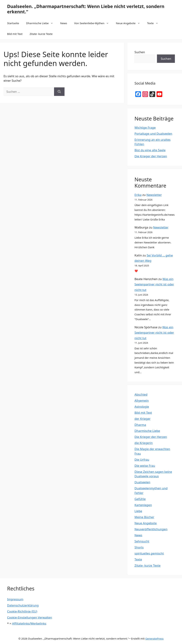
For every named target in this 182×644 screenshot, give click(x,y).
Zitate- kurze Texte (41, 34)
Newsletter (154, 195)
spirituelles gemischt (149, 553)
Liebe (138, 511)
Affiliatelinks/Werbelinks (29, 623)
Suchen (140, 52)
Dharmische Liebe (41, 23)
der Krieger (143, 419)
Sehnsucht (142, 541)
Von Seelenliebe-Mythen (93, 23)
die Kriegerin (144, 443)
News (64, 23)
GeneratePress (154, 638)
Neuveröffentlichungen (151, 529)
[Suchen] (59, 92)
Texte (154, 23)
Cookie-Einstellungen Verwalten (30, 617)
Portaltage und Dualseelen (153, 134)
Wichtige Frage (145, 128)
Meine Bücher (144, 517)
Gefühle (140, 499)
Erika (138, 195)
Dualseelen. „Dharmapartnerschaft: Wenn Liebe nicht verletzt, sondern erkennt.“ (86, 9)
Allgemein (142, 400)
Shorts (139, 547)
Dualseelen (142, 482)
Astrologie (142, 407)
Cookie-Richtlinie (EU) (22, 611)
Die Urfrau (142, 460)
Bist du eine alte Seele (150, 150)
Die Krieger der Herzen (151, 156)
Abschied (141, 394)
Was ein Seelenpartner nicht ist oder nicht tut (154, 284)
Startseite (13, 23)
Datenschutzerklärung (23, 605)
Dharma (140, 425)
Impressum (15, 599)
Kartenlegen (143, 505)
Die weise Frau (145, 466)
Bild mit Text (15, 34)
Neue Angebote (130, 23)
